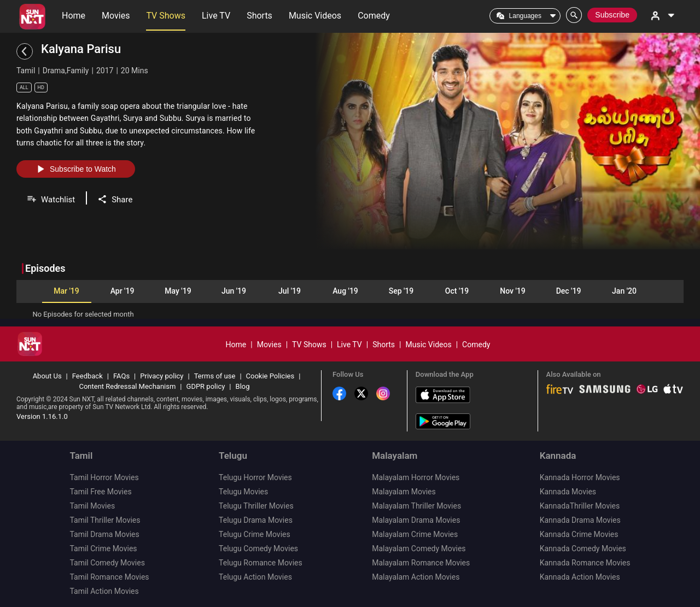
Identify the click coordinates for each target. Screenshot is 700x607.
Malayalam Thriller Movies (416, 506)
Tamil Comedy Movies (107, 563)
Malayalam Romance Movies (421, 563)
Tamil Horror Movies (104, 477)
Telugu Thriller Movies (256, 506)
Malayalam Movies (404, 492)
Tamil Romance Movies (109, 577)
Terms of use (215, 376)
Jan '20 (624, 291)
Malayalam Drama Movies (416, 520)
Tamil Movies (92, 506)
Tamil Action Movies (104, 591)
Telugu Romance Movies (261, 563)
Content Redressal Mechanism (127, 386)
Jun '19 (234, 291)
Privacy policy (162, 376)
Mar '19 (66, 291)
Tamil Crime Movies (103, 548)
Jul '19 (290, 291)
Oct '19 (457, 291)
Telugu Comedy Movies (258, 548)
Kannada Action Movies (580, 577)
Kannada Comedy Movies (583, 548)
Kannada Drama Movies (580, 520)
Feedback (87, 376)
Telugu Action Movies (255, 577)
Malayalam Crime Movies (415, 534)
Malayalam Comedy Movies (419, 548)
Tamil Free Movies (100, 492)
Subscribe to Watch (76, 169)
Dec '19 (569, 291)
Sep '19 (401, 291)
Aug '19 (345, 291)
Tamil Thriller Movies (105, 520)
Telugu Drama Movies (256, 520)
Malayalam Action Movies (416, 577)
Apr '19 (122, 291)
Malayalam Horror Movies (416, 477)
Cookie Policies (270, 376)
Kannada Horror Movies (580, 477)
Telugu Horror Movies (255, 477)
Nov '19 (512, 291)
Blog (243, 386)
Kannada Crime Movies (579, 534)
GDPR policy (206, 386)
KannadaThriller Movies (580, 506)
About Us (47, 376)
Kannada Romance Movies (585, 563)
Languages (525, 16)
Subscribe (612, 15)
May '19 (178, 291)
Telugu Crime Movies (255, 534)
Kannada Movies (568, 492)
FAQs (121, 376)
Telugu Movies (243, 492)
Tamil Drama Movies (104, 534)
